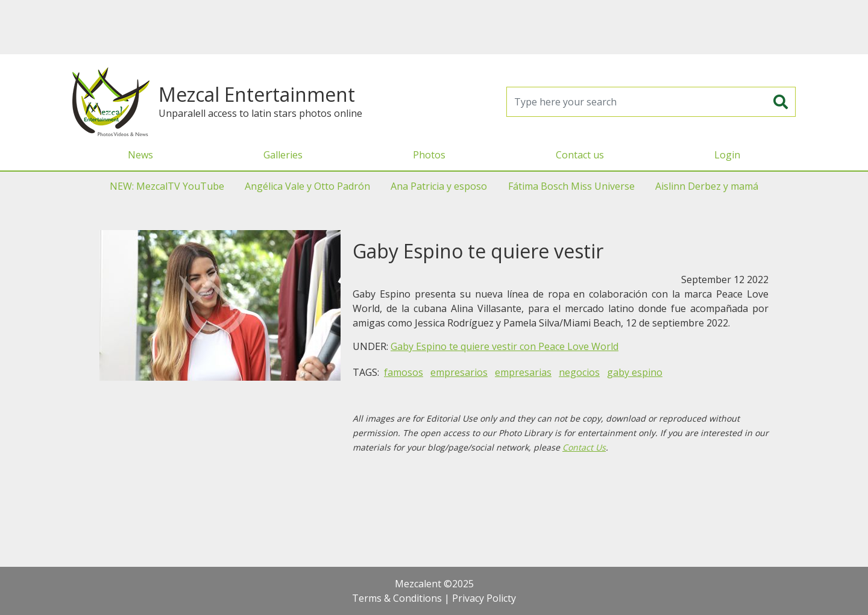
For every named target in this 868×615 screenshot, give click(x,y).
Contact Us (584, 447)
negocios (579, 372)
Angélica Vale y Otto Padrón (307, 186)
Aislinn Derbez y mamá (707, 186)
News (140, 155)
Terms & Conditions (397, 598)
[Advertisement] (434, 27)
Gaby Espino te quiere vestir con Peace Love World (505, 346)
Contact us (580, 155)
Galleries (283, 155)
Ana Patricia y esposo (439, 186)
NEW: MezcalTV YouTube (167, 186)
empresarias (523, 372)
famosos (404, 372)
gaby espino (635, 372)
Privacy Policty (484, 598)
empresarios (459, 372)
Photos (429, 155)
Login (727, 155)
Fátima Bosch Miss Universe (571, 186)
